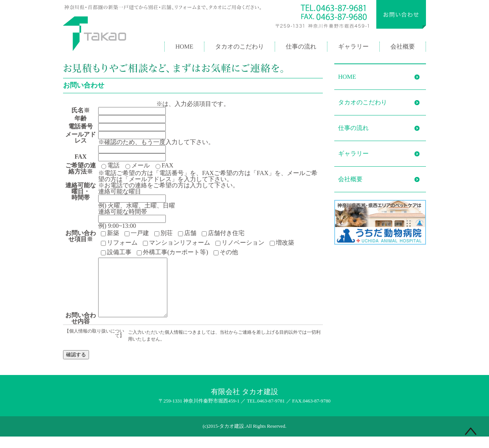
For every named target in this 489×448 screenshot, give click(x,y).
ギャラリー (353, 46)
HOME (184, 46)
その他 (225, 252)
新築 (110, 233)
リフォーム (119, 243)
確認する (76, 366)
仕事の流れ (301, 46)
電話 (110, 166)
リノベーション (240, 243)
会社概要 (403, 46)
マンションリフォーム (176, 243)
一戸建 (137, 233)
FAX (164, 166)
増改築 (282, 243)
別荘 (164, 233)
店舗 (187, 233)
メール (138, 166)
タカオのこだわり (240, 46)
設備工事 (116, 252)
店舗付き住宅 (223, 233)
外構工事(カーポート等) (172, 252)
